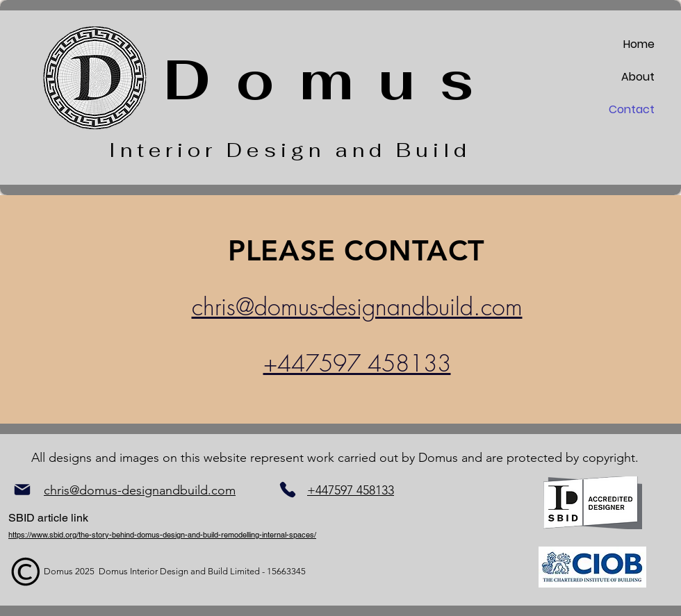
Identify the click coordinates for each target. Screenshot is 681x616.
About (638, 77)
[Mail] (22, 490)
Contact (632, 109)
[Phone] (287, 490)
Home (639, 44)
